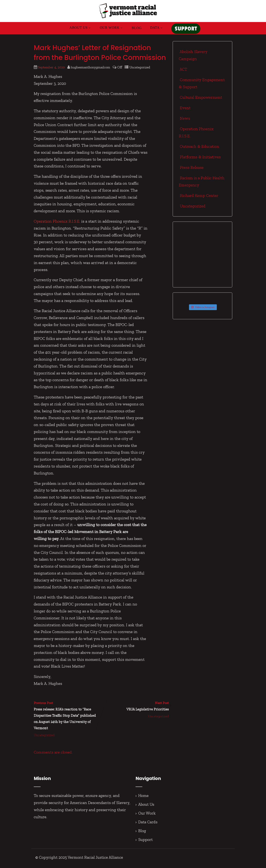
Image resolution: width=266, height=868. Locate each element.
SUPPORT (186, 30)
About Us (78, 29)
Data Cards (148, 824)
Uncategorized (140, 69)
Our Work (109, 29)
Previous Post (68, 718)
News (184, 120)
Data (154, 29)
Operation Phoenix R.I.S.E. (57, 223)
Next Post (135, 709)
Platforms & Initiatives (200, 159)
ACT (183, 71)
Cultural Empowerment (200, 99)
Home (143, 798)
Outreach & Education (199, 148)
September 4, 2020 (51, 69)
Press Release (191, 169)
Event (185, 110)
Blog (134, 29)
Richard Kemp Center (198, 197)
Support (145, 842)
